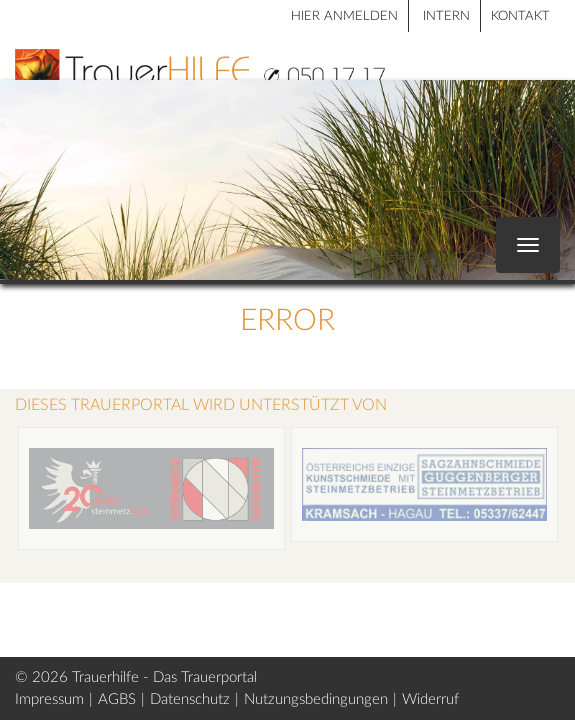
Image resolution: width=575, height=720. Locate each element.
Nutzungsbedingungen (316, 699)
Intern (446, 16)
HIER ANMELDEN (344, 16)
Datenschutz (190, 699)
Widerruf (430, 699)
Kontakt (520, 16)
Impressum (49, 699)
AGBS (117, 699)
